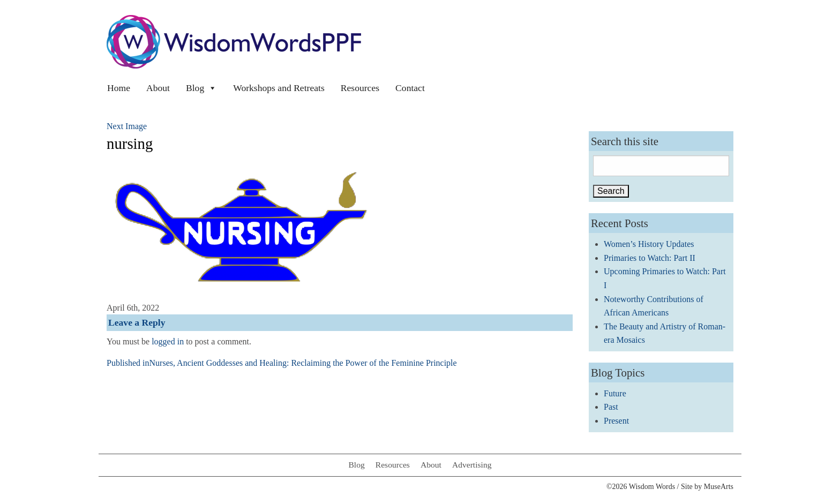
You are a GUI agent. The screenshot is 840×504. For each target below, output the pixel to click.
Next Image (127, 126)
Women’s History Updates (649, 244)
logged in (168, 341)
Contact (410, 88)
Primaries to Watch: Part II (650, 258)
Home (119, 88)
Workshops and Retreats (279, 88)
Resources (360, 88)
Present (616, 421)
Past (611, 407)
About (158, 88)
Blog (201, 88)
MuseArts (719, 487)
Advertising (472, 465)
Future (615, 393)
